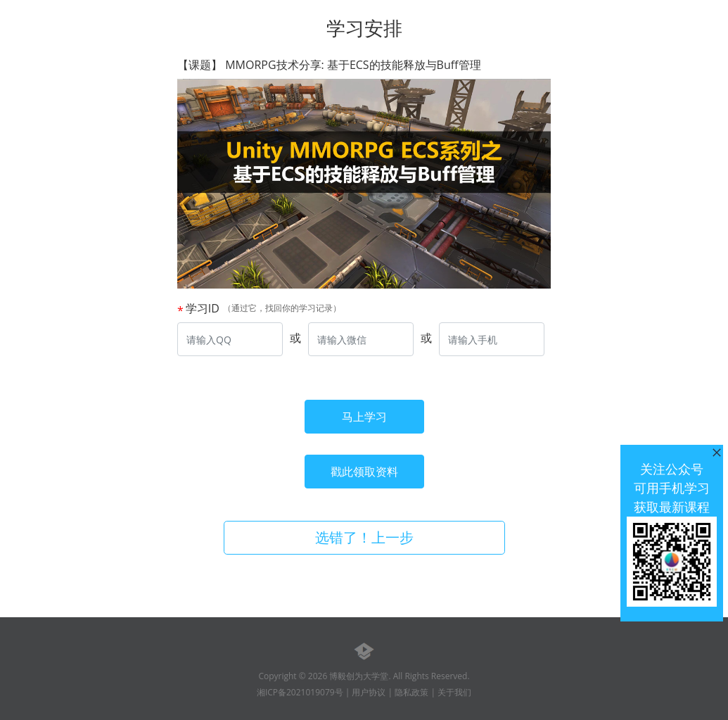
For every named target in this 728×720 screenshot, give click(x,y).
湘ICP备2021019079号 (300, 692)
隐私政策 (411, 692)
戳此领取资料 (364, 472)
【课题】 (329, 65)
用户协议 (369, 692)
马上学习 (364, 417)
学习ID (203, 308)
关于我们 (454, 692)
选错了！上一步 (364, 537)
